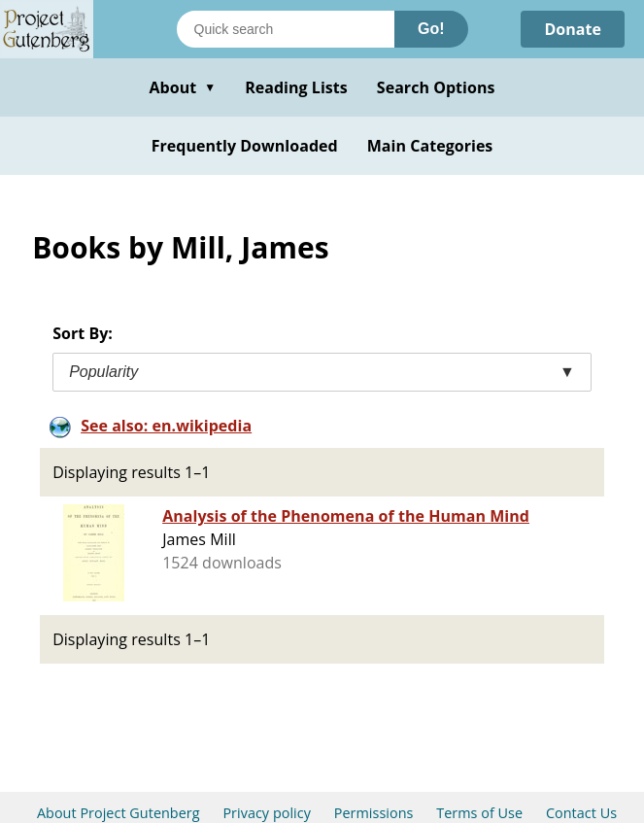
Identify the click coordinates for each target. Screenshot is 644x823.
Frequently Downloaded (245, 146)
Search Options (436, 87)
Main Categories (430, 146)
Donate (573, 29)
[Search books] (286, 29)
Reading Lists (296, 87)
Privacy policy (267, 813)
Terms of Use (479, 813)
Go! (431, 29)
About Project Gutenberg (119, 813)
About (182, 87)
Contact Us (581, 813)
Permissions (374, 813)
